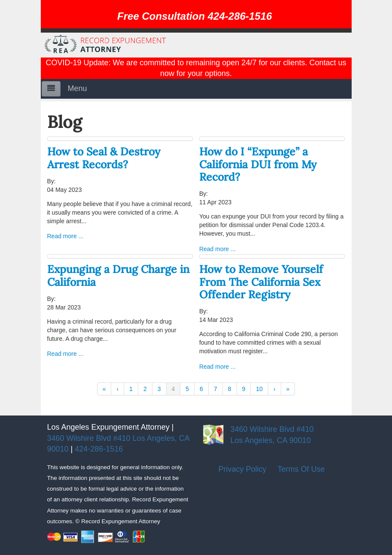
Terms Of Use (301, 469)
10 (259, 389)
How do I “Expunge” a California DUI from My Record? (258, 164)
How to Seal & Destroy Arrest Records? (104, 158)
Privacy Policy (243, 469)
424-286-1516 (99, 449)
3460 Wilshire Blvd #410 (272, 429)
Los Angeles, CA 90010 (271, 440)
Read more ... (65, 236)
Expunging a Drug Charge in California (118, 275)
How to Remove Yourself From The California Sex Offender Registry (261, 282)
